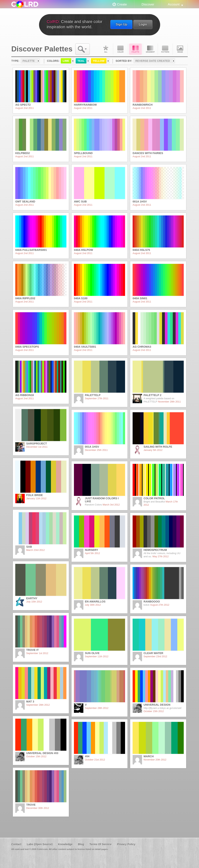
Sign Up (121, 24)
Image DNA (180, 49)
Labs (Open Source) (40, 844)
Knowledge (65, 844)
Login (143, 24)
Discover (148, 4)
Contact (16, 844)
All (106, 49)
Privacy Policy (126, 844)
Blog (81, 844)
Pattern (165, 49)
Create (122, 4)
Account (174, 4)
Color (121, 49)
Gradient (150, 49)
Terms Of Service (100, 844)
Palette (135, 49)
